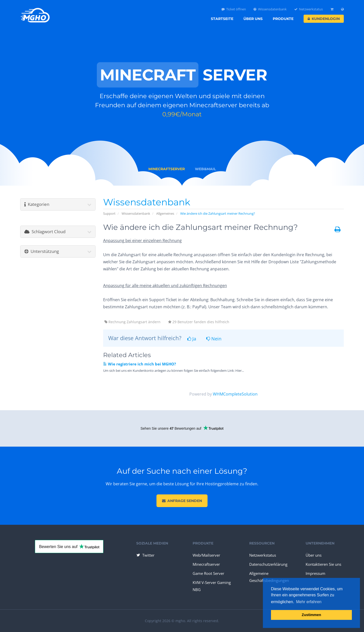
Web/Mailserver (206, 555)
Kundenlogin (324, 19)
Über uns (253, 19)
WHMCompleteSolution (235, 394)
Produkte (283, 19)
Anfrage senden (182, 501)
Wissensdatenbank (270, 9)
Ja (192, 339)
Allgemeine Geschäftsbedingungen (269, 577)
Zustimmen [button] (312, 615)
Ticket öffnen (234, 9)
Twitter (145, 555)
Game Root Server (208, 573)
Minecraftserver (206, 564)
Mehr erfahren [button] (309, 602)
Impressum (315, 573)
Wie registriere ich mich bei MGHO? (140, 364)
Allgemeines (165, 213)
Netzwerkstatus (309, 9)
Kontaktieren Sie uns (323, 564)
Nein (214, 339)
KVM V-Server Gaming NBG (212, 586)
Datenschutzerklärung (268, 564)
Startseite (222, 19)
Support (109, 213)
